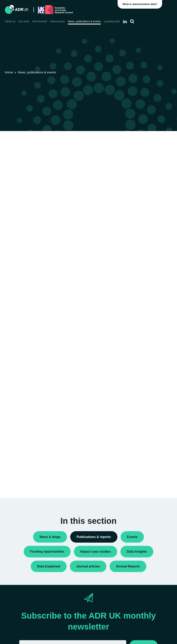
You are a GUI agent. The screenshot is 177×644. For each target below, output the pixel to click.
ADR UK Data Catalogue (63, 156)
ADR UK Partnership (143, 249)
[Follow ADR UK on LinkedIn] (125, 21)
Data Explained (146, 443)
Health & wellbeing (142, 343)
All (132, 141)
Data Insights (138, 158)
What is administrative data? (140, 4)
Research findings (141, 177)
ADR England (139, 243)
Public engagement (142, 165)
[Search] (132, 21)
